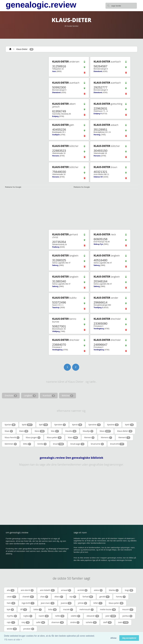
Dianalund (98, 71)
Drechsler (11, 396)
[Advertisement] (24, 74)
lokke (38, 609)
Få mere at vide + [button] (13, 640)
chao (44, 597)
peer (111, 616)
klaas (9, 431)
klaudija (88, 431)
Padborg (56, 247)
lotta (52, 609)
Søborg (55, 265)
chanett (28, 597)
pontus (127, 616)
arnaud (66, 590)
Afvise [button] (113, 638)
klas (55, 431)
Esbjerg (55, 116)
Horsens (56, 156)
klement (124, 437)
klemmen (11, 444)
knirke (42, 444)
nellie (60, 616)
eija (73, 597)
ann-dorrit (27, 590)
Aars (54, 71)
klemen (89, 437)
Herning (97, 135)
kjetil (129, 425)
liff (24, 609)
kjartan (10, 425)
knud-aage (77, 444)
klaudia (71, 431)
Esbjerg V (98, 114)
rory (26, 622)
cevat (11, 597)
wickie (12, 629)
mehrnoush (87, 609)
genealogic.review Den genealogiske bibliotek (71, 458)
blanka (114, 590)
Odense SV (98, 177)
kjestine (113, 425)
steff (107, 622)
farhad (88, 597)
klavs (73, 437)
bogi (129, 590)
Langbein (30, 396)
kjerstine (95, 425)
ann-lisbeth (47, 590)
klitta (27, 444)
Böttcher (68, 396)
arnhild (82, 590)
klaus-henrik (12, 437)
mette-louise (108, 609)
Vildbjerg (56, 331)
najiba (28, 616)
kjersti (77, 425)
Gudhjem (56, 135)
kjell (44, 425)
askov (98, 590)
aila (11, 590)
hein (11, 603)
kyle (10, 609)
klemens (106, 437)
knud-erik (117, 444)
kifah (98, 603)
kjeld (27, 425)
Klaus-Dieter (22, 49)
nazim (44, 616)
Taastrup (56, 308)
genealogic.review (41, 5)
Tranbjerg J (98, 308)
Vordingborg (99, 329)
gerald (105, 597)
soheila (91, 622)
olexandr (93, 616)
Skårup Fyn (98, 244)
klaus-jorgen (33, 437)
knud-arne (97, 444)
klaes (24, 431)
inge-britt (28, 603)
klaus (105, 431)
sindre (75, 622)
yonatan (29, 629)
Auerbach (49, 396)
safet (41, 622)
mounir (128, 609)
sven (123, 622)
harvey (121, 597)
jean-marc (48, 603)
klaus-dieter (125, 431)
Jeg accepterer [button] (129, 638)
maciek (68, 609)
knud (58, 444)
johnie (82, 603)
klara (40, 431)
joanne (66, 603)
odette (75, 616)
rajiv (11, 622)
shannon (58, 622)
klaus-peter (54, 437)
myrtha (12, 616)
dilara (59, 597)
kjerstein (60, 425)
